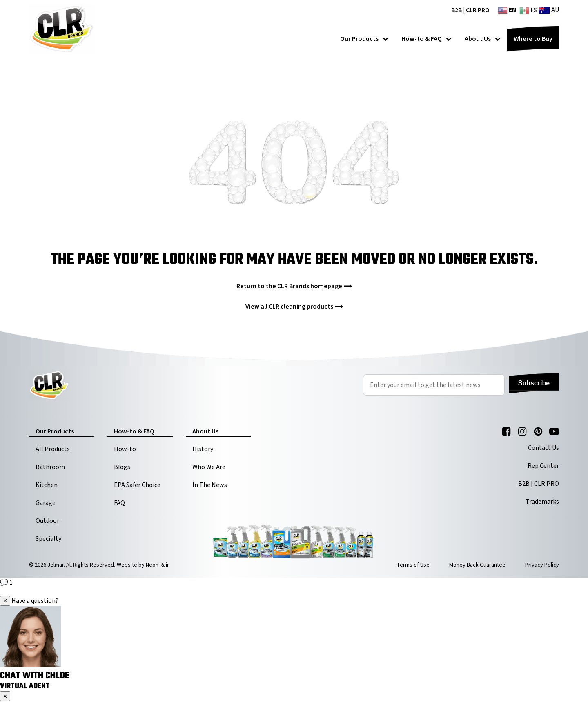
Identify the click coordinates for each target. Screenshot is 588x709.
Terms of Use (413, 565)
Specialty (48, 539)
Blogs (122, 467)
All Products (53, 449)
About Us (483, 39)
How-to (125, 449)
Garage (46, 503)
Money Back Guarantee (477, 565)
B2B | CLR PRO (470, 10)
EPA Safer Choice (137, 485)
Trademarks (542, 502)
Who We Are (209, 467)
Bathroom (50, 467)
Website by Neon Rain (143, 565)
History (203, 449)
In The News (210, 485)
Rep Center (543, 466)
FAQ (119, 503)
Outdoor (47, 521)
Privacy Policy (542, 565)
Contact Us (543, 448)
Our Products (364, 39)
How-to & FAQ (427, 39)
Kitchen (47, 485)
